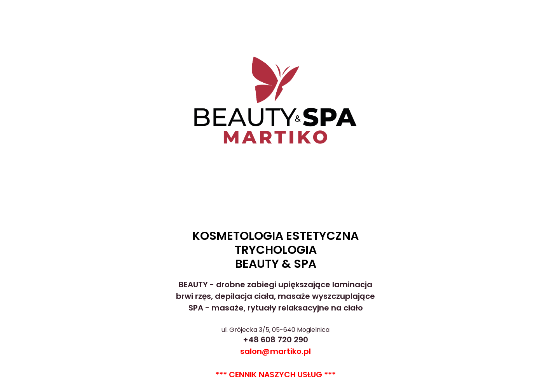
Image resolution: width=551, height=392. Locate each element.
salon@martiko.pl (275, 351)
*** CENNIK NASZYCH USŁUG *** (275, 375)
